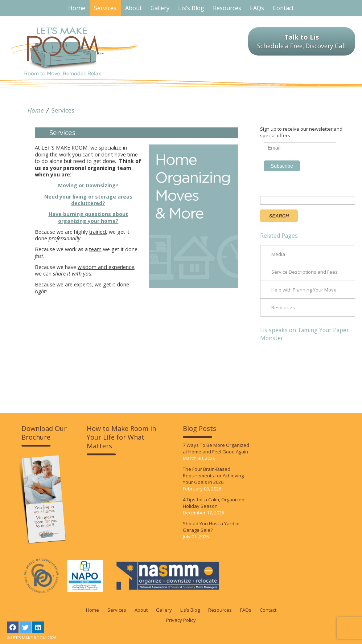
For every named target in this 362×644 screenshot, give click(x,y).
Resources (283, 307)
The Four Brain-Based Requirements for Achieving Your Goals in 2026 (213, 476)
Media (278, 254)
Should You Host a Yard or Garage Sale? (211, 527)
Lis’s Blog (190, 610)
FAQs (246, 610)
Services (63, 110)
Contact (268, 610)
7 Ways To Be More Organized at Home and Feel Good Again (216, 448)
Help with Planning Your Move (304, 290)
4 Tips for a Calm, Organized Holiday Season (214, 503)
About (141, 610)
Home (36, 110)
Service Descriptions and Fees (305, 272)
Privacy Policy (181, 620)
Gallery (164, 610)
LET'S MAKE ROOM (74, 51)
